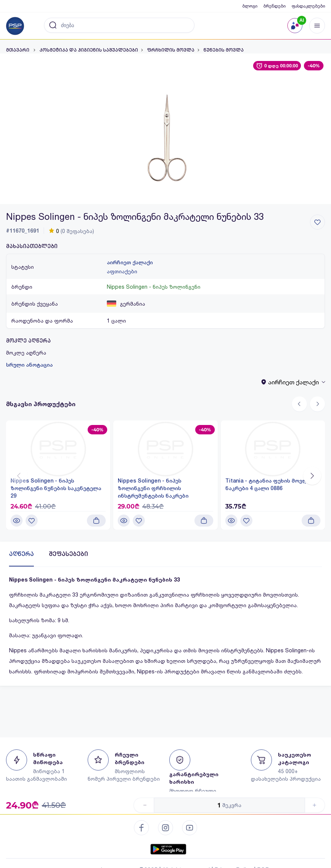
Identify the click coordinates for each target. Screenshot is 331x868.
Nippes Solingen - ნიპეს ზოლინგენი (154, 287)
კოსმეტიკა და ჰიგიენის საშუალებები (89, 50)
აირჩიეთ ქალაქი (130, 262)
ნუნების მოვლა (224, 50)
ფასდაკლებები (308, 6)
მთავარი (18, 50)
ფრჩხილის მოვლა (171, 50)
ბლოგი (250, 6)
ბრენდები (274, 6)
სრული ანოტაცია (29, 365)
